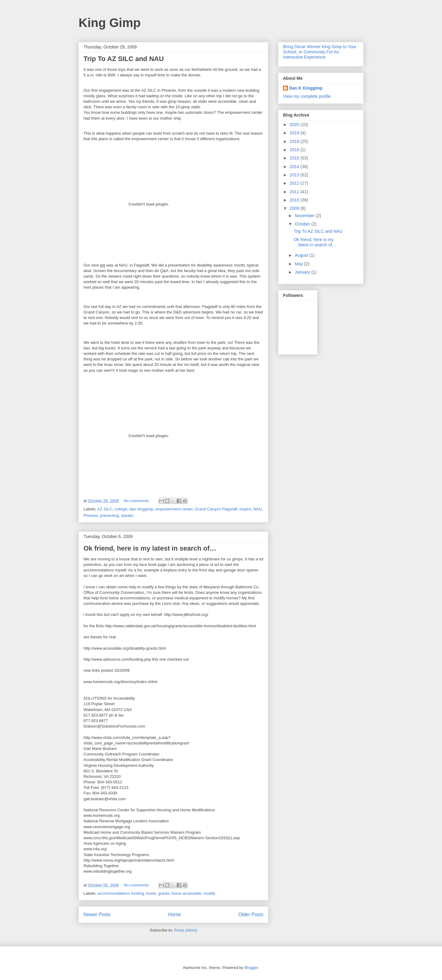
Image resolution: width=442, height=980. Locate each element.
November (305, 216)
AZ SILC (105, 509)
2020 (295, 125)
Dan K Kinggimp (306, 88)
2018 (295, 141)
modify (209, 893)
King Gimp (110, 23)
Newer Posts (97, 915)
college (121, 509)
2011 (295, 192)
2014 (295, 167)
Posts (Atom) (186, 930)
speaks (127, 515)
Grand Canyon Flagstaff (216, 509)
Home (175, 915)
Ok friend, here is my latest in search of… (150, 548)
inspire (245, 509)
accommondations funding (121, 893)
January (303, 272)
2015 (295, 158)
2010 (295, 200)
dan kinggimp (141, 509)
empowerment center (174, 509)
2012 (295, 183)
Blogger (251, 968)
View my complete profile (307, 96)
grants (164, 893)
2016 (295, 150)
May (299, 264)
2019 (295, 133)
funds (151, 893)
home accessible (186, 893)
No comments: (137, 501)
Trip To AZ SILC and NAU (124, 59)
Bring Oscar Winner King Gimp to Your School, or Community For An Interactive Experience (320, 52)
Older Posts (251, 915)
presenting (109, 515)
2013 (295, 175)
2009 (295, 208)
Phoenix (91, 515)
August (302, 255)
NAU (257, 509)
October (303, 224)
